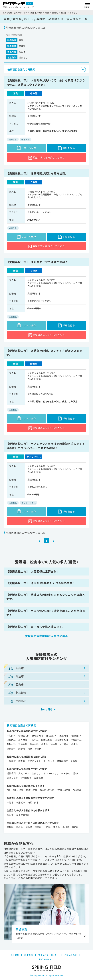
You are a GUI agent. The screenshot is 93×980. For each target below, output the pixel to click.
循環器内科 (37, 735)
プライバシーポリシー (49, 955)
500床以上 (78, 790)
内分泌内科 (76, 735)
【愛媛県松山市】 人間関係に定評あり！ (33, 571)
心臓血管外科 (61, 740)
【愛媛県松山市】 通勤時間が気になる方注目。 (37, 173)
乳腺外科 (23, 744)
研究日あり (12, 778)
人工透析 (64, 744)
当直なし (36, 773)
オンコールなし (51, 773)
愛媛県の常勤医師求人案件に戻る (46, 636)
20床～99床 (32, 790)
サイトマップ (45, 959)
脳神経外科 (47, 740)
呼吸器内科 (24, 735)
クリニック (49, 761)
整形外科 (11, 744)
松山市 (64, 13)
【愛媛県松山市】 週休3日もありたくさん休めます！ (41, 583)
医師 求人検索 (36, 13)
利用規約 (28, 955)
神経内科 (64, 735)
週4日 (76, 773)
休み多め (66, 773)
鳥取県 (10, 827)
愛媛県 (55, 13)
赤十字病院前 (23, 815)
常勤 (47, 13)
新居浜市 (21, 802)
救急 (30, 749)
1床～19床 (18, 790)
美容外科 (34, 744)
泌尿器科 (11, 749)
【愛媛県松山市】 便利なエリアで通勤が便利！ (37, 262)
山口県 (47, 827)
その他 (38, 749)
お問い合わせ (71, 955)
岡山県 (29, 827)
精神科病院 (62, 761)
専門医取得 (26, 778)
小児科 (45, 744)
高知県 (75, 827)
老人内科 (23, 740)
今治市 (10, 802)
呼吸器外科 (76, 740)
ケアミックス (34, 761)
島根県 (19, 827)
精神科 (54, 744)
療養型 (22, 761)
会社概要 (15, 955)
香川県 (66, 827)
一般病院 (11, 761)
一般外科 (34, 740)
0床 (9, 790)
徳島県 (56, 827)
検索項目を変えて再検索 (22, 725)
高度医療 (39, 778)
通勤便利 (11, 773)
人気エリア (24, 773)
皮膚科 (74, 744)
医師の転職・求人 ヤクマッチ (15, 13)
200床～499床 (63, 790)
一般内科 (11, 735)
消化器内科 (51, 735)
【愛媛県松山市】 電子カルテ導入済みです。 (36, 627)
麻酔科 (22, 749)
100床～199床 (47, 790)
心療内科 (11, 740)
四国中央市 (33, 802)
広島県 (38, 827)
